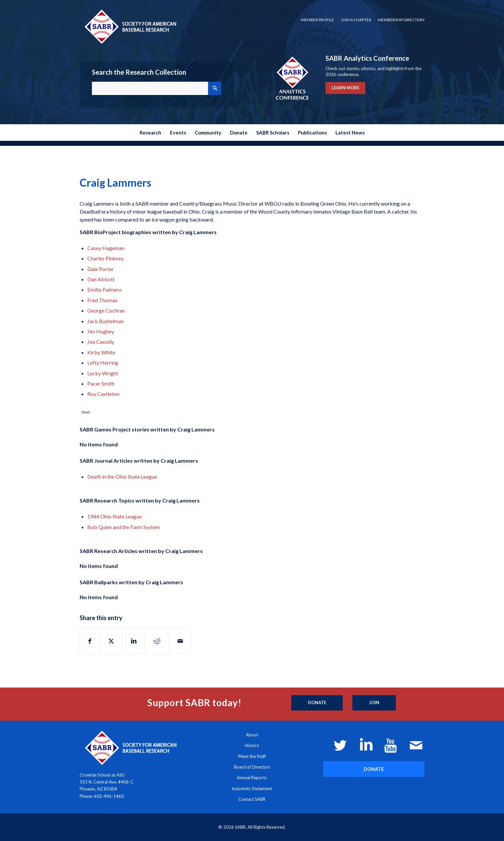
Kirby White (101, 352)
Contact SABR (252, 799)
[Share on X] (111, 641)
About (252, 735)
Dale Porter (101, 269)
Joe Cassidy (101, 342)
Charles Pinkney (106, 258)
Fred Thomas (102, 300)
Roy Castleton (103, 394)
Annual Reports (252, 778)
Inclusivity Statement (252, 789)
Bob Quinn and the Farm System (124, 527)
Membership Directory (401, 20)
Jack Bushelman (106, 321)
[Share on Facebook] (90, 641)
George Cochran (106, 310)
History (252, 745)
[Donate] (317, 703)
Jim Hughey (101, 331)
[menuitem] (318, 20)
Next (86, 412)
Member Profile (318, 20)
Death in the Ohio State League (122, 476)
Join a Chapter (356, 20)
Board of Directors (252, 767)
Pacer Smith (101, 383)
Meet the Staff (252, 756)
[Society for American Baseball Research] (130, 26)
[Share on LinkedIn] (134, 641)
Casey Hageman (106, 248)
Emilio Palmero (105, 289)
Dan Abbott (101, 279)
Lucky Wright (103, 373)
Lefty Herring (103, 363)
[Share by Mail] (180, 641)
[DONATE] (374, 769)
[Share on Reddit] (157, 641)
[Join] (374, 703)
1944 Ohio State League (114, 516)
